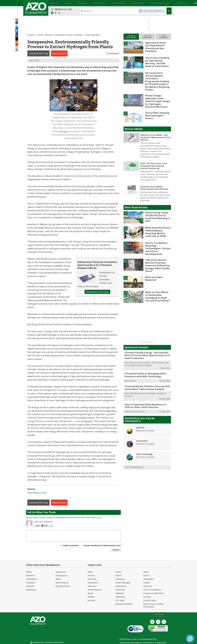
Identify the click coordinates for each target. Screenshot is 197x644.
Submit (116, 550)
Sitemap (147, 597)
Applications (121, 586)
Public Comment (71, 545)
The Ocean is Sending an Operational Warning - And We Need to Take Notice (158, 61)
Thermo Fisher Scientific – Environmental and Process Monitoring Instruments (146, 352)
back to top (160, 614)
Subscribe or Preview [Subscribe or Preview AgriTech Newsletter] (145, 417)
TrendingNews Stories (131, 36)
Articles (91, 575)
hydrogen (64, 131)
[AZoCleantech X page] (164, 622)
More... (168, 3)
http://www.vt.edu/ (37, 493)
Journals (92, 600)
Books (90, 593)
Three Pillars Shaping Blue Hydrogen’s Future (157, 107)
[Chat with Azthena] (190, 639)
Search (146, 575)
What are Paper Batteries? (153, 267)
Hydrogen (78, 35)
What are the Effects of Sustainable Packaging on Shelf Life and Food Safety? (157, 285)
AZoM (29, 572)
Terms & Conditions (152, 590)
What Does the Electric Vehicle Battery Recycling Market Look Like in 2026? (157, 225)
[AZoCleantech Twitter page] (59, 13)
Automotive (142, 427)
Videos (118, 572)
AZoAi (58, 579)
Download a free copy (97, 292)
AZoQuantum (62, 575)
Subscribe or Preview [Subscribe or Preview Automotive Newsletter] (145, 430)
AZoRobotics (32, 579)
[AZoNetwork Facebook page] (56, 13)
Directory (92, 579)
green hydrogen (45, 466)
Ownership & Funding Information (153, 605)
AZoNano (30, 575)
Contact (147, 583)
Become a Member (124, 604)
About (146, 572)
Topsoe (133, 368)
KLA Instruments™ (137, 398)
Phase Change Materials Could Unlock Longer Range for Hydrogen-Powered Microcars (157, 94)
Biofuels (49, 35)
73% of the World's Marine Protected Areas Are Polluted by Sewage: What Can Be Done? (158, 255)
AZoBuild (30, 586)
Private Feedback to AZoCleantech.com (102, 545)
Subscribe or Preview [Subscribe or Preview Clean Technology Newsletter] (145, 443)
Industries (120, 590)
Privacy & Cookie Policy (154, 593)
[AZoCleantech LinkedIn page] (52, 13)
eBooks (91, 597)
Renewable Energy (63, 35)
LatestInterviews (163, 36)
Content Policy (150, 600)
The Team (120, 600)
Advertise (148, 586)
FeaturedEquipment (147, 36)
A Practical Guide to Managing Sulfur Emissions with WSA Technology (143, 363)
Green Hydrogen (93, 35)
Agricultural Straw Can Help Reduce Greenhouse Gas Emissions (157, 46)
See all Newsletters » (134, 453)
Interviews (120, 579)
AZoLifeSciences (63, 586)
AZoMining (31, 590)
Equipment (93, 583)
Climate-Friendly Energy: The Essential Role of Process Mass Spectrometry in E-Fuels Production (147, 344)
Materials (120, 593)
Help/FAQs (120, 597)
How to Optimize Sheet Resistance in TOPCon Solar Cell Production (144, 392)
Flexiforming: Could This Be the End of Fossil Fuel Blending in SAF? (158, 208)
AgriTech (140, 414)
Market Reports (95, 590)
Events (118, 575)
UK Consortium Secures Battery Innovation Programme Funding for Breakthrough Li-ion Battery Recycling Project (157, 79)
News (41, 35)
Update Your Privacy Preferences (47, 641)
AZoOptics (31, 583)
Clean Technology (144, 440)
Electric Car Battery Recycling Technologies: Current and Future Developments (157, 240)
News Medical (62, 583)
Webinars (92, 586)
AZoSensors (61, 572)
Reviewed (114, 53)
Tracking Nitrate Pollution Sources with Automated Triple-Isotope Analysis (145, 375)
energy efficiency (36, 421)
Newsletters (149, 579)
